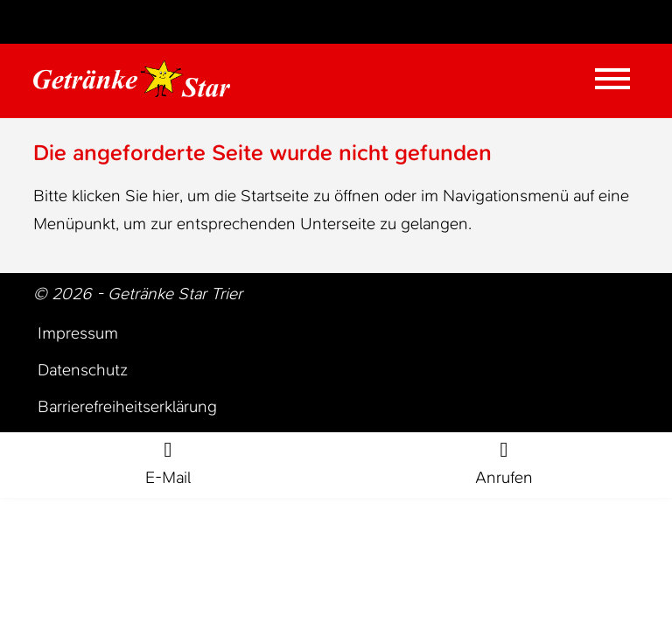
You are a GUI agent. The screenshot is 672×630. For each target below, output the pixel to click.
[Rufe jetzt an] (504, 465)
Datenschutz (83, 370)
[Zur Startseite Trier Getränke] (132, 79)
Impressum (78, 333)
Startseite (275, 196)
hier (166, 196)
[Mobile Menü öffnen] (612, 79)
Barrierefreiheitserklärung (127, 406)
